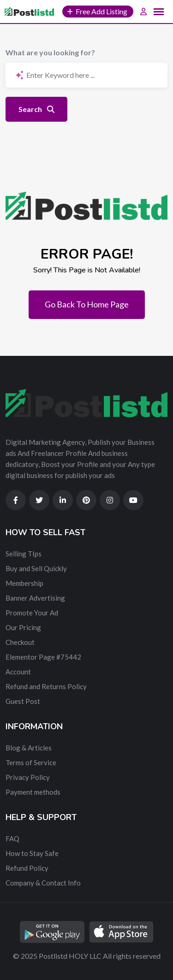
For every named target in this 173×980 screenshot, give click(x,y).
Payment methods (33, 792)
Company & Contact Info (43, 883)
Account (18, 672)
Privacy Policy (28, 777)
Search (36, 109)
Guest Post (23, 701)
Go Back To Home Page (87, 304)
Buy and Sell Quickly (36, 568)
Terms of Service (31, 762)
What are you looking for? (50, 52)
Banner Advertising (35, 598)
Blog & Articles (29, 748)
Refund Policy (27, 868)
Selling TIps (24, 554)
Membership (24, 583)
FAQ (12, 838)
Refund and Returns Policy (46, 686)
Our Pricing (23, 627)
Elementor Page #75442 (43, 657)
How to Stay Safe (32, 853)
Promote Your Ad (32, 613)
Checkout (20, 642)
